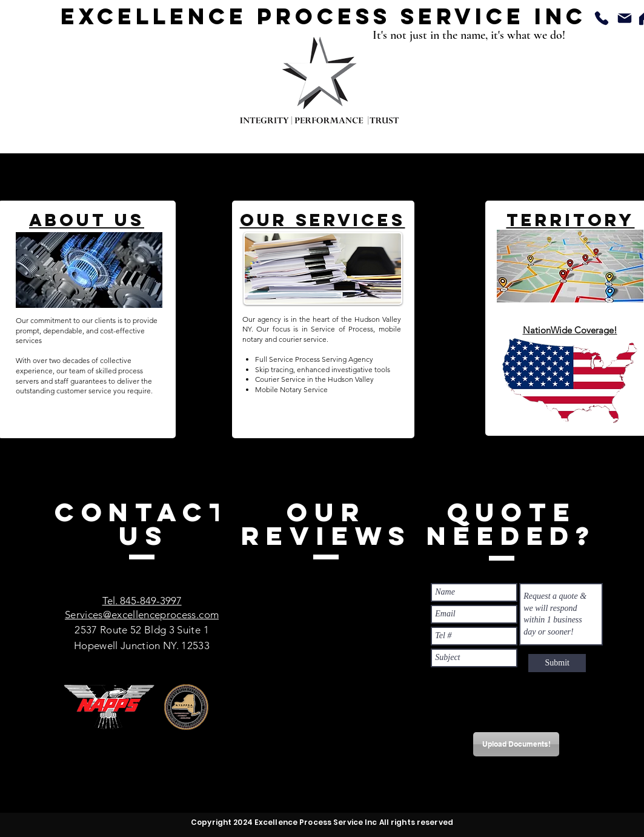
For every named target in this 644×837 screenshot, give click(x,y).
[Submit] (557, 663)
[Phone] (602, 18)
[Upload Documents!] (516, 744)
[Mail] (625, 18)
